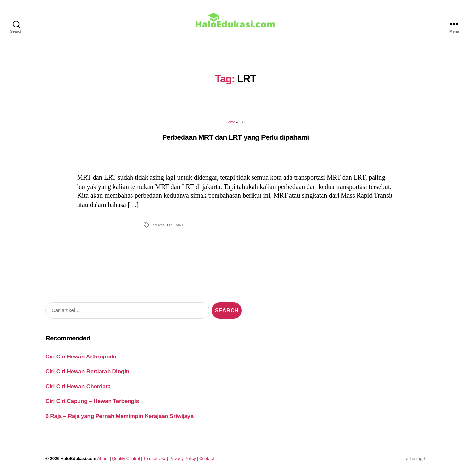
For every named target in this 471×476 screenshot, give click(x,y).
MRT (180, 225)
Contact (207, 458)
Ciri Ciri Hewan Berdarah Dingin (87, 371)
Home (230, 122)
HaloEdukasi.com (78, 458)
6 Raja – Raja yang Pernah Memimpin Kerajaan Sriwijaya (119, 416)
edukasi (159, 225)
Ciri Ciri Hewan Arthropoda (81, 357)
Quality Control (126, 458)
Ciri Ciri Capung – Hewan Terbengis (92, 401)
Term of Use (155, 458)
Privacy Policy (183, 458)
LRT (170, 225)
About (103, 458)
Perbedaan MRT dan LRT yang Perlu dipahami (235, 137)
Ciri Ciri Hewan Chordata (78, 386)
